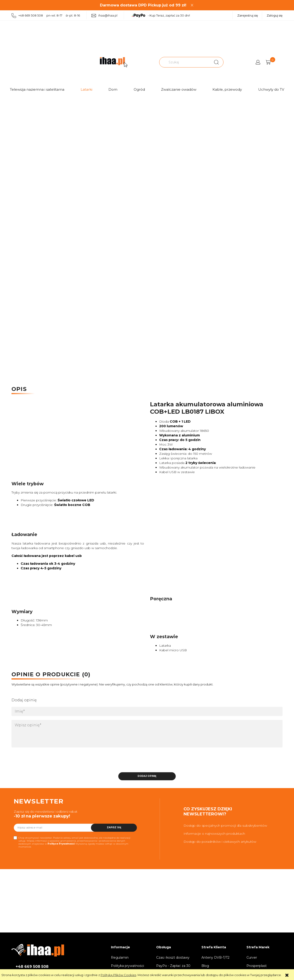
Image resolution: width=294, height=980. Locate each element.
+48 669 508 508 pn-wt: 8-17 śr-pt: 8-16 (46, 16)
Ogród (139, 89)
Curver (252, 958)
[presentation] (44, 761)
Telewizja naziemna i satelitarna (37, 89)
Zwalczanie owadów (179, 89)
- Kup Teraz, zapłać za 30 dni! (161, 16)
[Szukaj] (216, 62)
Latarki (86, 89)
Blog (205, 966)
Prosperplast (257, 966)
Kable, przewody (227, 89)
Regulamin (120, 958)
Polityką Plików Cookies (118, 975)
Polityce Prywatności (61, 844)
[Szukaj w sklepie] (185, 62)
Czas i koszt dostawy (173, 958)
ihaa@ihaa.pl (104, 15)
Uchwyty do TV (271, 89)
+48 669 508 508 (32, 967)
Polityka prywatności (127, 966)
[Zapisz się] (114, 828)
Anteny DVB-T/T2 (215, 958)
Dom (113, 89)
